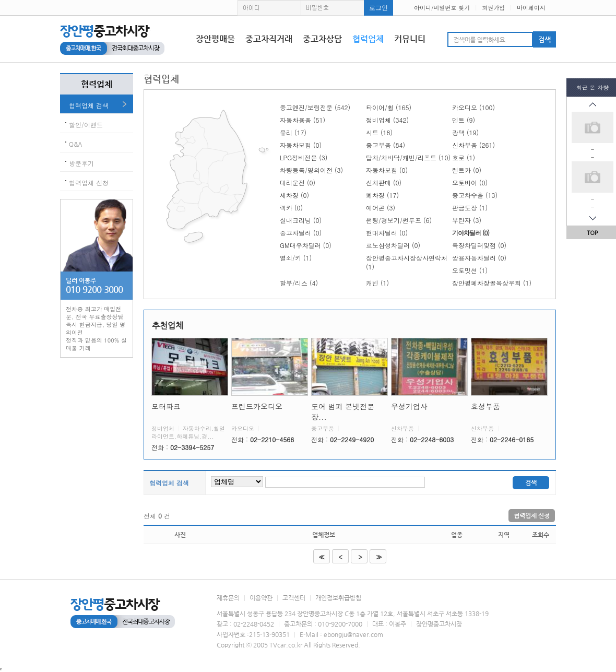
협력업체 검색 (89, 105)
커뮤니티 (410, 39)
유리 (293, 132)
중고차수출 (475, 195)
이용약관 (261, 598)
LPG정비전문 (304, 157)
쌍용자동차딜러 (479, 258)
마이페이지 (531, 8)
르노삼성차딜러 (393, 245)
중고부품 (386, 145)
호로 (464, 157)
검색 (531, 482)
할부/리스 (299, 283)
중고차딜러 (301, 233)
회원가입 (493, 8)
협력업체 (368, 39)
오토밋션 (470, 270)
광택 (465, 132)
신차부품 (473, 145)
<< (320, 557)
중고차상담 (322, 39)
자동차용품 (303, 120)
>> (378, 557)
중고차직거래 (269, 39)
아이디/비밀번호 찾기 (442, 8)
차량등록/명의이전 (311, 170)
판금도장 (470, 208)
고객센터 (294, 598)
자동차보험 (301, 145)
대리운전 (298, 182)
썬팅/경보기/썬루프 (399, 220)
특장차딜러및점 (479, 245)
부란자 (467, 220)
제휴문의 (228, 598)
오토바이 (470, 182)
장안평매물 (215, 39)
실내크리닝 (301, 220)
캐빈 (377, 283)
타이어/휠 (389, 107)
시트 (379, 132)
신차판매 (384, 182)
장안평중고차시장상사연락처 (407, 262)
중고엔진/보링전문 (315, 107)
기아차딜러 (471, 233)
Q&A (76, 144)
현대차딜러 (387, 233)
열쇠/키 (296, 258)
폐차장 (382, 195)
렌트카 (467, 170)
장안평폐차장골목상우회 (492, 283)
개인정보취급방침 (338, 598)
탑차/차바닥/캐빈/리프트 (408, 157)
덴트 (464, 120)
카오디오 (473, 107)
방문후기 (81, 163)
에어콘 (381, 208)
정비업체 (387, 120)
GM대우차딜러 (306, 245)
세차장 (294, 195)
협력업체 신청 (89, 182)
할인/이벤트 (86, 125)
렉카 (291, 208)
